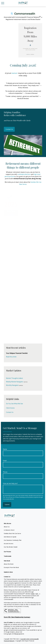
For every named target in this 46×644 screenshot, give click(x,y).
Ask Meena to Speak (10, 537)
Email (5, 461)
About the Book (9, 564)
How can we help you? (10, 483)
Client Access (10, 408)
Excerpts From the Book (11, 567)
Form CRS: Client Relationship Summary (17, 617)
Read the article (11, 357)
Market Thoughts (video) (14, 378)
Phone (5, 472)
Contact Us (9, 129)
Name (5, 449)
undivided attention (24, 174)
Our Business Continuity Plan (13, 540)
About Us (7, 527)
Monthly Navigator (12, 385)
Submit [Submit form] (7, 504)
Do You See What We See (14, 404)
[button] (7, 523)
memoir (15, 73)
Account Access (9, 543)
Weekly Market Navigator (15, 382)
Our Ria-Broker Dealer (11, 547)
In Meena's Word (9, 530)
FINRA (33, 594)
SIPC (37, 594)
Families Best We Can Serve (12, 533)
